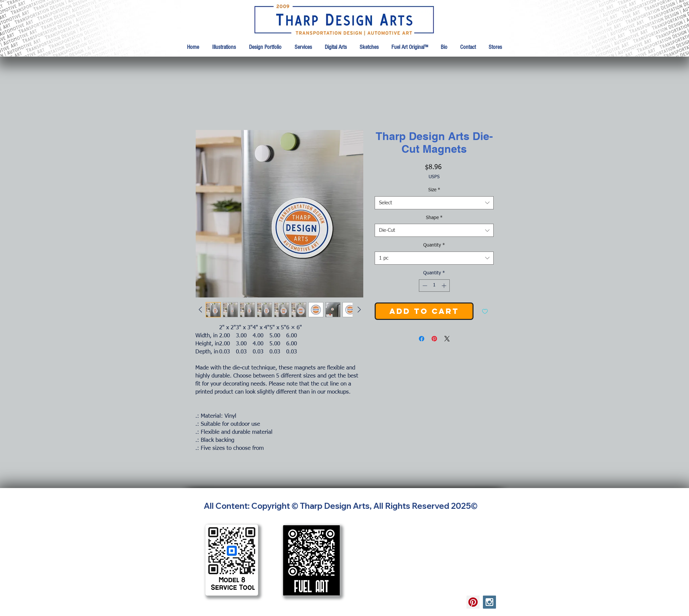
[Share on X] (447, 339)
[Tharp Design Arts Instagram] (489, 602)
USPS (434, 177)
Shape (434, 218)
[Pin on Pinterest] (434, 339)
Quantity (434, 245)
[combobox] (434, 203)
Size (434, 190)
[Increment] (445, 286)
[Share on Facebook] (422, 339)
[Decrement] (424, 286)
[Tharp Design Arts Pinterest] (473, 602)
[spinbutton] (434, 286)
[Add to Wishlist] (485, 311)
